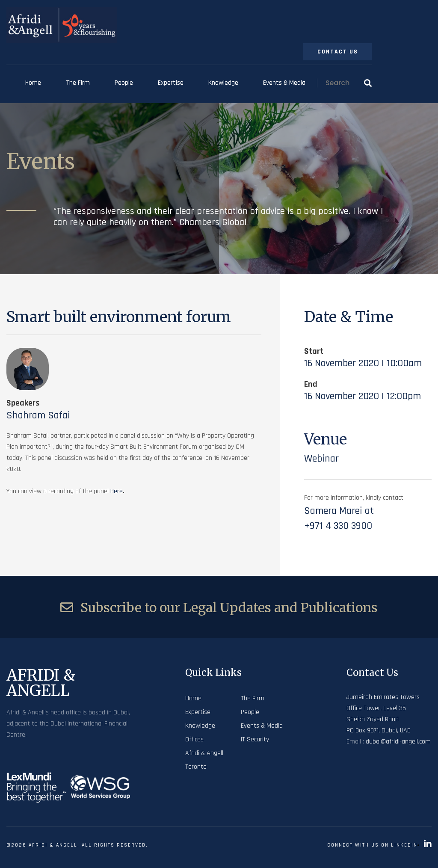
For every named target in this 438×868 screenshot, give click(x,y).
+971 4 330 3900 (338, 526)
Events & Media (284, 83)
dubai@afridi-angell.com (398, 742)
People (124, 83)
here (117, 491)
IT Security (255, 739)
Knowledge (223, 83)
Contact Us (338, 52)
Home (33, 83)
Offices (194, 739)
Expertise (171, 83)
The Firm (78, 83)
